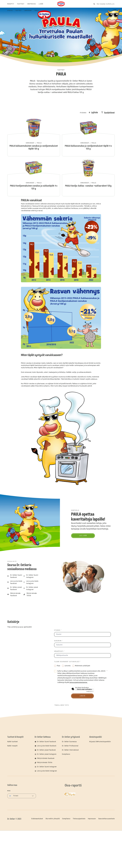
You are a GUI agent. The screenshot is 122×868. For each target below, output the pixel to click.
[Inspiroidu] (33, 4)
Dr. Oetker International (70, 750)
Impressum (92, 819)
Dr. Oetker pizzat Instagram (47, 754)
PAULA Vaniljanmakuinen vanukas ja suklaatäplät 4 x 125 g (34, 177)
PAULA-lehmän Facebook (46, 758)
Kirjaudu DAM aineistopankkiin (100, 742)
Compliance (66, 754)
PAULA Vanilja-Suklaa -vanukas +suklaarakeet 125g (88, 177)
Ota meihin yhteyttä (53, 819)
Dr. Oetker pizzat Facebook (46, 750)
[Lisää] (42, 4)
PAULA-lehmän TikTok (45, 763)
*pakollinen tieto (61, 705)
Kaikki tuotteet (13, 742)
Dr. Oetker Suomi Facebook (47, 742)
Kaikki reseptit (12, 746)
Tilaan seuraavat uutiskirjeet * (68, 662)
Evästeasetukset (37, 819)
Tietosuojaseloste (79, 819)
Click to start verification (84, 689)
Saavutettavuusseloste (107, 819)
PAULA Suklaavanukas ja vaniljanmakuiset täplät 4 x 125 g (88, 137)
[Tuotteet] (22, 4)
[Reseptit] (12, 4)
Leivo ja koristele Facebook (47, 746)
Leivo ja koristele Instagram (47, 771)
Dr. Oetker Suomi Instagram (47, 767)
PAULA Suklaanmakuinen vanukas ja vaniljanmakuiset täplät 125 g (34, 137)
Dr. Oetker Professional (70, 746)
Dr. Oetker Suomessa (69, 742)
